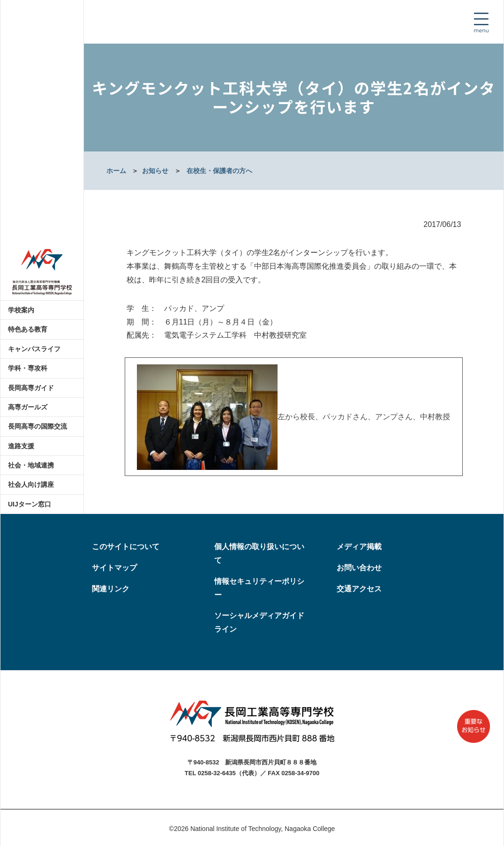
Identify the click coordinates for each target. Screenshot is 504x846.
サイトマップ (114, 568)
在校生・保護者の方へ (219, 171)
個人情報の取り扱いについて (259, 553)
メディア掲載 (359, 547)
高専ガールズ (28, 407)
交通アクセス (359, 589)
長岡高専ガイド (31, 388)
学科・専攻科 (28, 368)
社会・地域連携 (31, 465)
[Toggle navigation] (481, 23)
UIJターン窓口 (30, 504)
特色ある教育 (28, 329)
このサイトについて (126, 547)
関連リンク (111, 589)
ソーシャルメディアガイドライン (259, 622)
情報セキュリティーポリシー (259, 588)
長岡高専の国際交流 (38, 426)
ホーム (116, 171)
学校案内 (21, 310)
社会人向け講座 (31, 484)
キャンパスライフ (34, 349)
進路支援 (21, 446)
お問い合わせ (359, 568)
